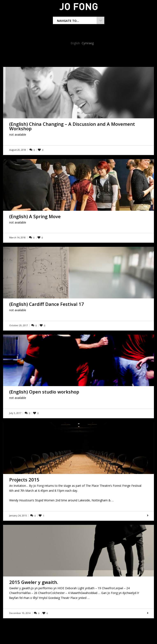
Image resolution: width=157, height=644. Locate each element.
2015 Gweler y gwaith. (34, 582)
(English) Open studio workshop (44, 392)
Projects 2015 (24, 480)
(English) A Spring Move (35, 216)
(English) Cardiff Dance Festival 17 (47, 304)
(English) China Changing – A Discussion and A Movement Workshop (72, 126)
